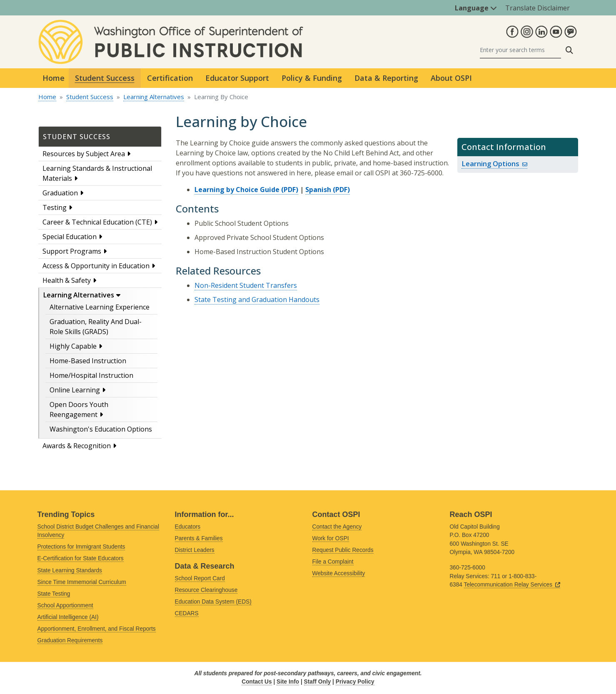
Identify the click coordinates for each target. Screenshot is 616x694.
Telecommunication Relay (512, 585)
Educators (188, 527)
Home (54, 78)
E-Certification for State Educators (81, 558)
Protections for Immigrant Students (81, 547)
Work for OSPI (331, 538)
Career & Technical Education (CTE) (97, 222)
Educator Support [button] (237, 78)
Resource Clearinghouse (206, 590)
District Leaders (195, 550)
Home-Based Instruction (88, 361)
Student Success (90, 97)
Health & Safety (67, 280)
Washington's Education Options (101, 429)
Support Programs (72, 251)
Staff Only (318, 682)
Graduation (60, 193)
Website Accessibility (339, 573)
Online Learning (75, 390)
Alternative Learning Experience (100, 307)
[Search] (520, 50)
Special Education (70, 237)
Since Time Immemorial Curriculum (82, 582)
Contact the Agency (337, 527)
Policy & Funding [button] (312, 78)
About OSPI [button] (451, 78)
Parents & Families (199, 538)
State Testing (54, 594)
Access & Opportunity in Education (96, 266)
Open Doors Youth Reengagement (79, 409)
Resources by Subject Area (84, 154)
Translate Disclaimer (537, 8)
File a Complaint (333, 562)
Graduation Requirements (70, 640)
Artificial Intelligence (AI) (68, 617)
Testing (55, 207)
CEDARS (187, 613)
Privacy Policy (355, 682)
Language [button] (476, 8)
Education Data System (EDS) (213, 602)
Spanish (318, 190)
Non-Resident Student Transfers (246, 285)
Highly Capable (73, 346)
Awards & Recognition (77, 446)
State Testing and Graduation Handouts (257, 300)
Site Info (288, 682)
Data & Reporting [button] (386, 78)
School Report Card (200, 578)
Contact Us (257, 682)
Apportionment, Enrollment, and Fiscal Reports (97, 629)
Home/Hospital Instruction (91, 375)
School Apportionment (65, 605)
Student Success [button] (105, 78)
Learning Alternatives (154, 97)
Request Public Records (343, 550)
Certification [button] (170, 78)
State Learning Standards (70, 570)
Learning (494, 164)
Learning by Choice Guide (237, 190)
